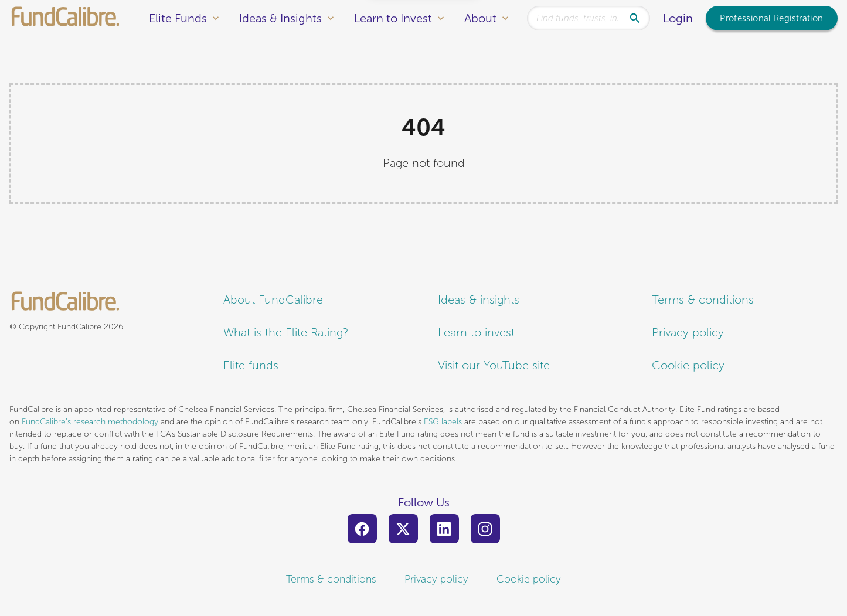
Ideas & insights (479, 300)
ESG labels (443, 422)
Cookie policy (688, 365)
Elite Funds (185, 18)
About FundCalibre (273, 300)
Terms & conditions (703, 300)
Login (678, 18)
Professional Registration (771, 18)
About (488, 18)
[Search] (638, 18)
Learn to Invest (400, 18)
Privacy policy (688, 333)
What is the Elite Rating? (286, 333)
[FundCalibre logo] (66, 18)
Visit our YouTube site (494, 365)
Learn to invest (476, 333)
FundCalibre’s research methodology (90, 422)
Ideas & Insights (288, 18)
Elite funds (251, 365)
